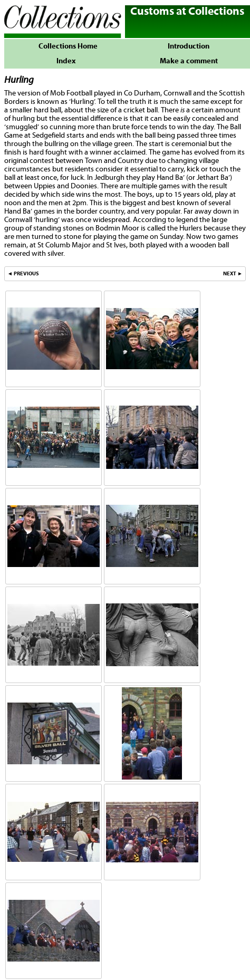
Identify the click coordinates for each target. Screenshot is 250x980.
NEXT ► (233, 274)
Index (66, 61)
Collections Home (66, 46)
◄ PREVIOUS (23, 274)
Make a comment (189, 61)
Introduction (189, 46)
